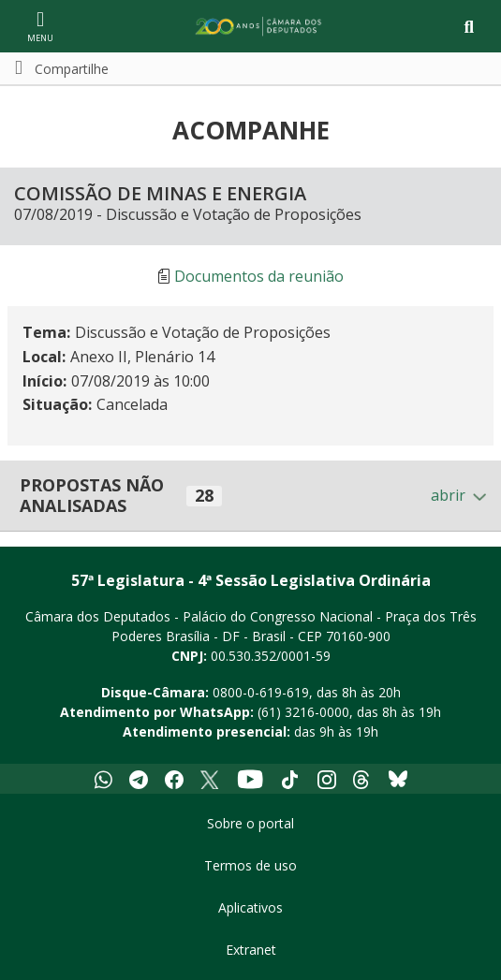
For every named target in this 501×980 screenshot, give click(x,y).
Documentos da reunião (259, 276)
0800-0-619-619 (261, 692)
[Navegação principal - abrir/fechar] (40, 26)
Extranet (251, 950)
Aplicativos (250, 907)
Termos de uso (250, 865)
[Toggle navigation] (469, 27)
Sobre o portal (250, 823)
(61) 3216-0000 (303, 712)
